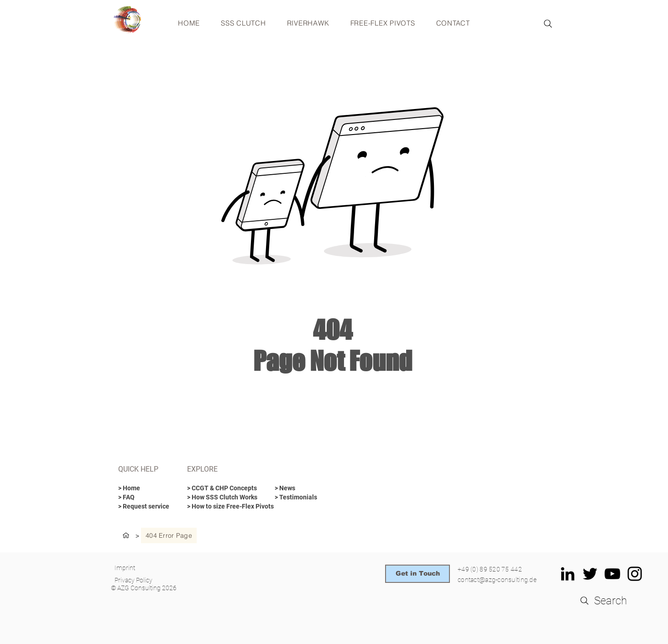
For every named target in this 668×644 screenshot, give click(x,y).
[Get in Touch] (417, 574)
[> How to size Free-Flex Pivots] (230, 507)
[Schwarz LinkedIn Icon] (568, 574)
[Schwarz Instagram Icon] (635, 574)
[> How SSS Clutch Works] (222, 498)
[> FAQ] (142, 498)
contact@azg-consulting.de (497, 580)
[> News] (299, 488)
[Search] (548, 24)
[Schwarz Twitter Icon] (590, 574)
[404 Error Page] (169, 535)
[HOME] (126, 535)
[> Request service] (144, 507)
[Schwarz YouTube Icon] (612, 574)
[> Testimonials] (307, 498)
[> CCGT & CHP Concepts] (223, 488)
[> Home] (142, 488)
